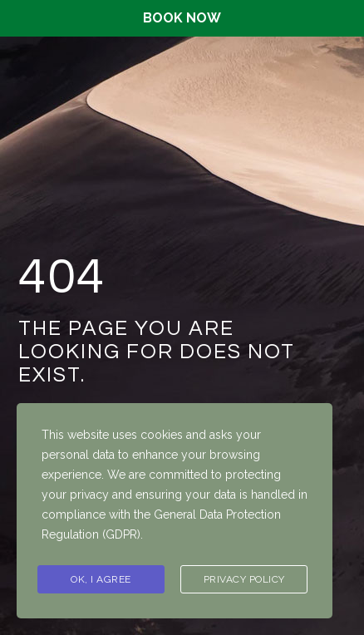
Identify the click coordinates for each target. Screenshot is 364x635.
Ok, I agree (101, 579)
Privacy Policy (244, 579)
